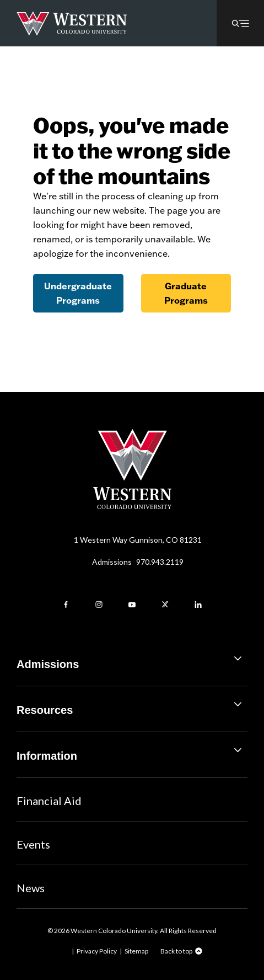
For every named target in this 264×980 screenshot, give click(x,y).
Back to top (176, 951)
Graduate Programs (186, 293)
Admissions (138, 562)
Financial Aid (49, 801)
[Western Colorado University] (132, 506)
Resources (132, 706)
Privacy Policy (97, 951)
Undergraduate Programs (78, 293)
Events (33, 844)
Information (132, 752)
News (31, 888)
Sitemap (136, 951)
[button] (240, 23)
